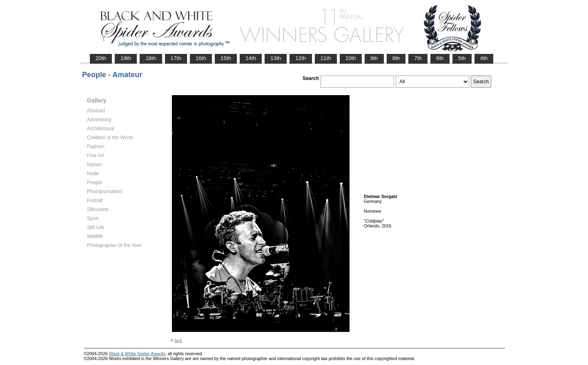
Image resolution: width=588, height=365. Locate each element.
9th (374, 58)
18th (151, 58)
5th (462, 58)
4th (484, 58)
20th (101, 58)
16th (201, 58)
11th (326, 58)
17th (176, 58)
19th (126, 58)
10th (351, 58)
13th (276, 58)
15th (226, 58)
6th (440, 58)
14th (251, 58)
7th (418, 58)
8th (396, 58)
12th (301, 58)
